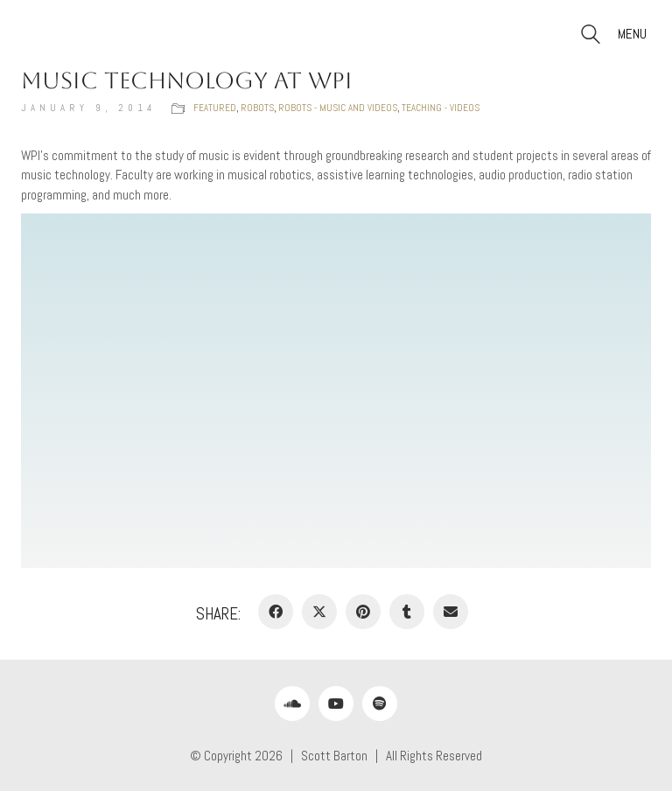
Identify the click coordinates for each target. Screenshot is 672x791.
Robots (257, 108)
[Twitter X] (319, 612)
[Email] (451, 612)
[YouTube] (336, 703)
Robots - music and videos (338, 108)
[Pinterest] (363, 612)
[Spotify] (380, 703)
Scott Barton (334, 756)
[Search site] (591, 36)
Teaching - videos (441, 108)
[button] (634, 34)
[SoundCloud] (292, 703)
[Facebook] (276, 612)
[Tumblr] (407, 612)
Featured (215, 108)
